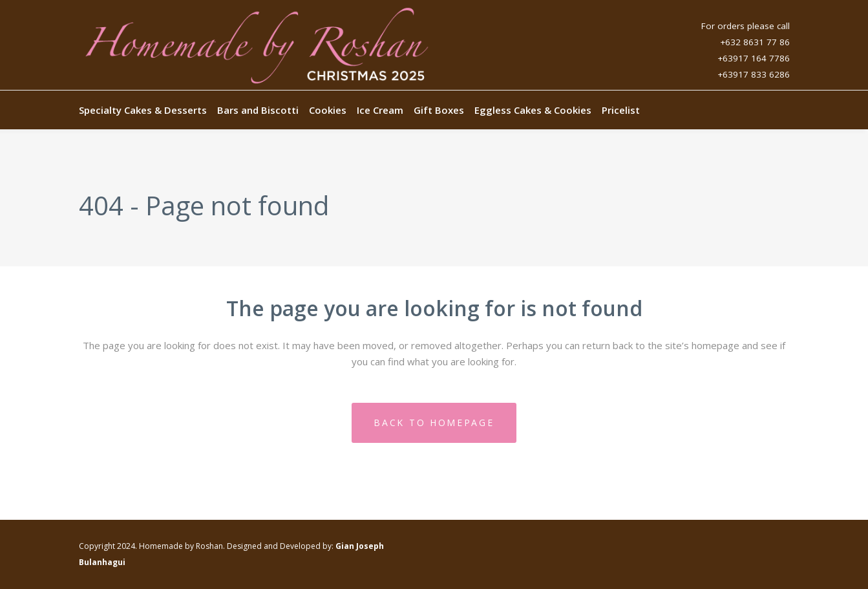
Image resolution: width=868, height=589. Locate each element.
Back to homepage (434, 423)
